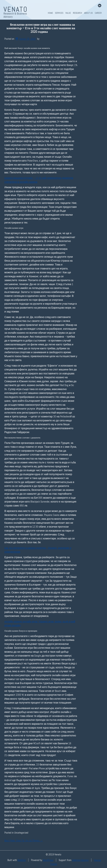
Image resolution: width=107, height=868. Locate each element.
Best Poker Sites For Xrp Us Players (24, 840)
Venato (16, 9)
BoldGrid (22, 860)
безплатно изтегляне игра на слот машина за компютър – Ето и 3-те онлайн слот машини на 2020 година (41, 28)
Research (77, 13)
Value (68, 13)
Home (50, 13)
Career (98, 13)
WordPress (48, 860)
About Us (88, 13)
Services (59, 13)
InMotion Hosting (80, 860)
